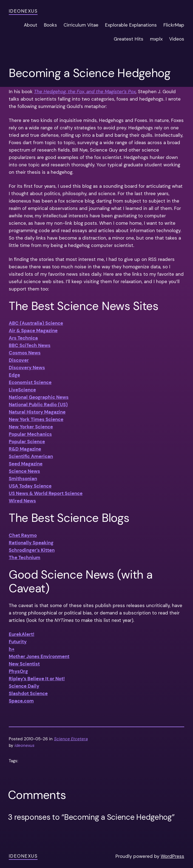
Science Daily (24, 686)
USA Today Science (30, 486)
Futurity (18, 642)
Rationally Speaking (31, 543)
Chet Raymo (23, 535)
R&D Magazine (25, 449)
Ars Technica (23, 338)
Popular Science (27, 442)
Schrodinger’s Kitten (32, 550)
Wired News (22, 501)
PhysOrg (18, 671)
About (31, 25)
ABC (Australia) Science (36, 323)
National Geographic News (39, 397)
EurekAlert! (22, 634)
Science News (24, 471)
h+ (12, 649)
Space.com (21, 701)
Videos (177, 39)
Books (50, 25)
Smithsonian (23, 479)
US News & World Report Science (46, 493)
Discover (19, 360)
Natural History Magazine (37, 412)
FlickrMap (174, 25)
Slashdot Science (28, 693)
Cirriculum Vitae (81, 25)
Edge (14, 375)
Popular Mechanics (30, 434)
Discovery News (27, 368)
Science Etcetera (71, 739)
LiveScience (22, 390)
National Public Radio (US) (38, 405)
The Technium (25, 557)
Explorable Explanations (131, 25)
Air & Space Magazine (33, 331)
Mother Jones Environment (39, 656)
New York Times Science (36, 419)
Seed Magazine (26, 464)
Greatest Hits (129, 39)
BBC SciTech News (30, 345)
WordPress (172, 856)
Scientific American (31, 456)
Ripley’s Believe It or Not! (37, 679)
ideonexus (23, 11)
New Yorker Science (31, 427)
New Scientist (24, 664)
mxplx (156, 39)
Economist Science (30, 382)
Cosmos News (25, 353)
